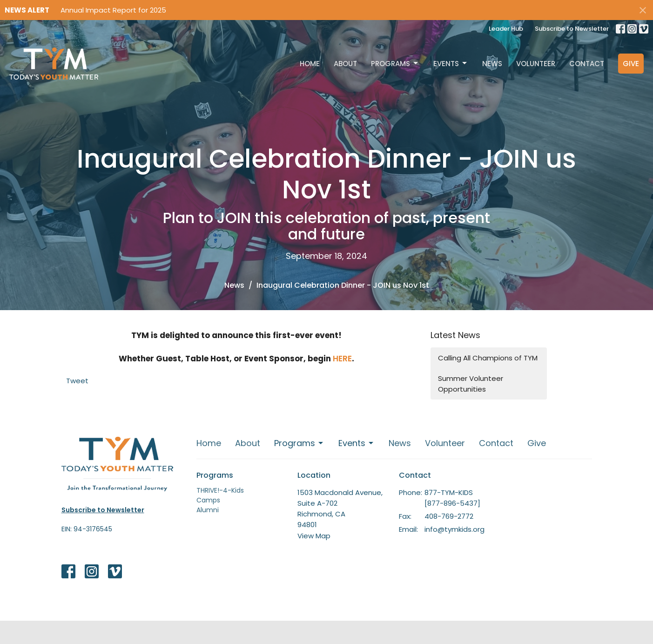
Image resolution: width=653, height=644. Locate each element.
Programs (395, 64)
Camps (208, 500)
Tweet (77, 381)
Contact (587, 64)
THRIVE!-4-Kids (220, 490)
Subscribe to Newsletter (572, 29)
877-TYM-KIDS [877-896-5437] (452, 498)
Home (310, 64)
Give (631, 64)
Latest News (455, 335)
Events (451, 64)
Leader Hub (506, 29)
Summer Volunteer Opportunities (471, 384)
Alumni (208, 510)
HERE (342, 359)
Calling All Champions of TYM (488, 358)
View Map (314, 536)
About (345, 64)
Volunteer (536, 64)
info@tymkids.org (454, 529)
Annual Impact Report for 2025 (113, 10)
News (492, 64)
